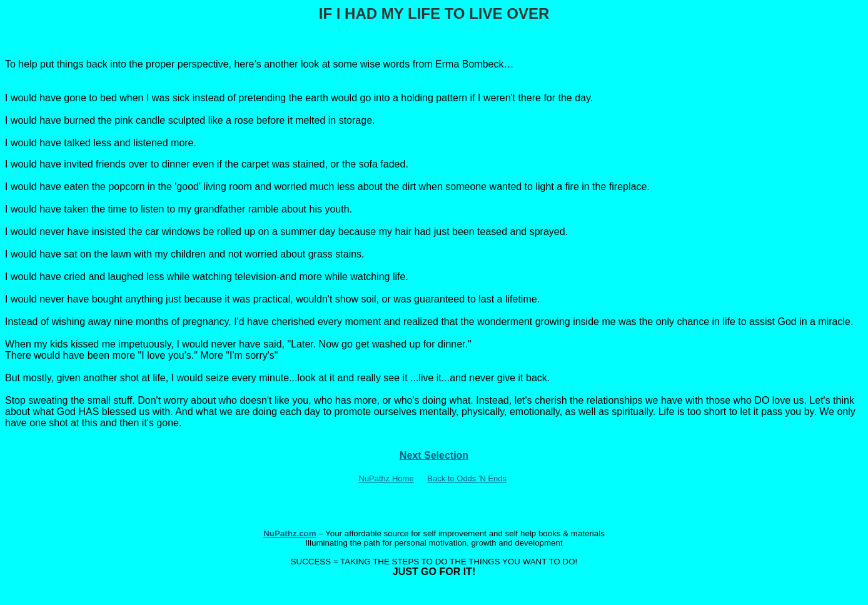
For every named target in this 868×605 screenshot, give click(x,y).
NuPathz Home (386, 478)
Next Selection (434, 455)
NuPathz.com (290, 533)
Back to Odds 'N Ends (467, 478)
